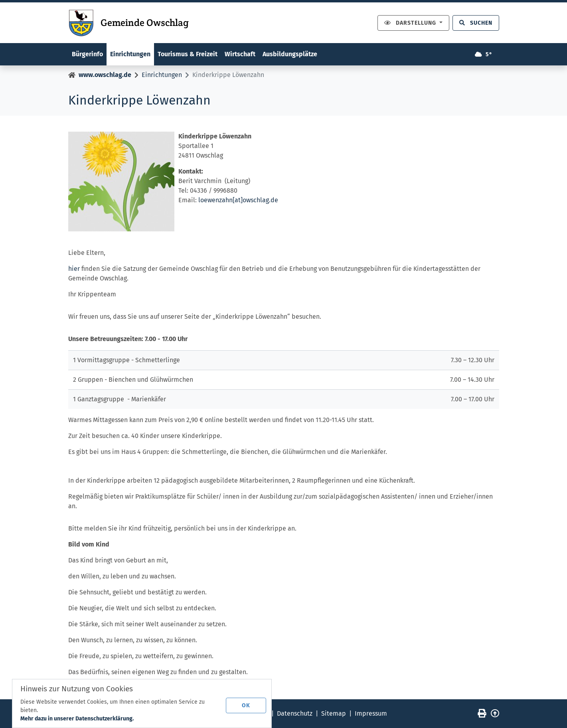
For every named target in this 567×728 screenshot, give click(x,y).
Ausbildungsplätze (290, 54)
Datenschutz (295, 713)
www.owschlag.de (105, 75)
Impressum (371, 713)
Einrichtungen (130, 54)
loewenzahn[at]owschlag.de (238, 200)
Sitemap (334, 713)
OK (246, 705)
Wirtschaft (240, 54)
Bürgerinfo (87, 54)
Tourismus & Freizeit (188, 54)
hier (74, 269)
